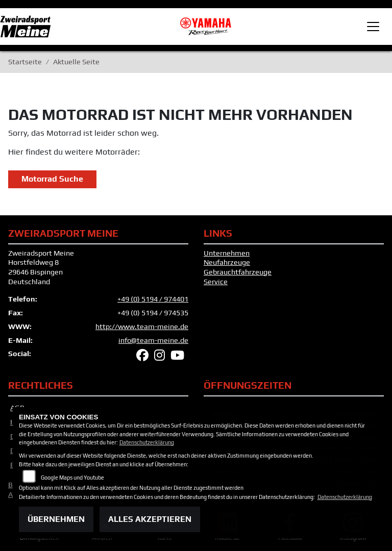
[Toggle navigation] (373, 27)
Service (216, 282)
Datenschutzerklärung (147, 442)
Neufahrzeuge (227, 262)
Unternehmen (227, 253)
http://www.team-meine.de (142, 327)
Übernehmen (56, 519)
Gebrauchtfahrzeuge (238, 272)
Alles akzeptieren (150, 519)
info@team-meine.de (153, 340)
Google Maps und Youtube (72, 478)
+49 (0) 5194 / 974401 (153, 299)
